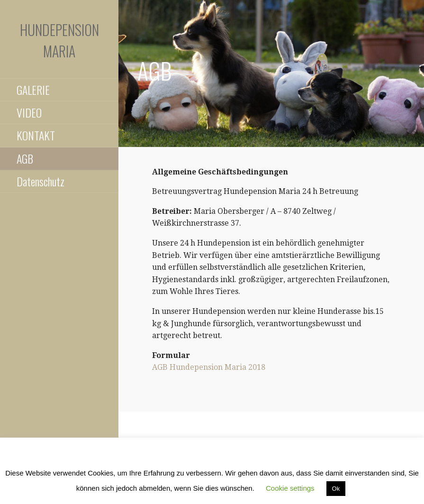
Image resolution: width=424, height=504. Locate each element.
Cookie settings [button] (290, 488)
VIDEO (29, 112)
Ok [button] (336, 489)
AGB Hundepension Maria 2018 (209, 367)
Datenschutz (41, 181)
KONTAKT (36, 135)
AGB (25, 158)
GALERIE (33, 90)
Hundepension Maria (59, 40)
